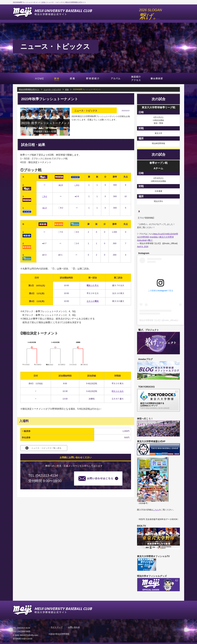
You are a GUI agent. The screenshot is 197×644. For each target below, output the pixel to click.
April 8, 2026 (143, 247)
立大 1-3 (93, 301)
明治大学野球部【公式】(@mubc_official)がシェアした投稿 (166, 320)
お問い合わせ (74, 627)
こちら (156, 510)
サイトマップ (57, 627)
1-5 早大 (93, 285)
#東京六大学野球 (166, 237)
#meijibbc (154, 237)
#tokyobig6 (142, 240)
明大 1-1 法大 (118, 391)
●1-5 (61, 185)
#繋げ (150, 240)
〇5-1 (45, 196)
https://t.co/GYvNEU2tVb (164, 234)
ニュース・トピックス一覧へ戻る (46, 448)
